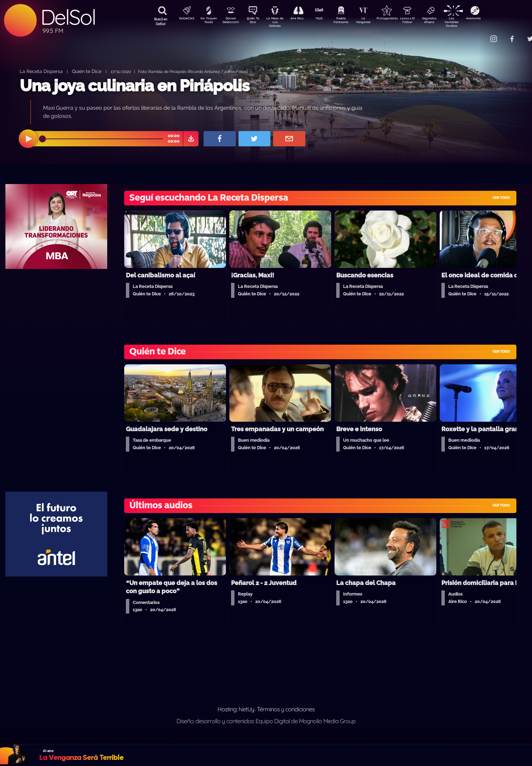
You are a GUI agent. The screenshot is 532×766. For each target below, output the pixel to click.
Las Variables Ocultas (469, 22)
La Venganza (374, 21)
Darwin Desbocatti (232, 21)
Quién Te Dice (256, 21)
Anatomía (493, 19)
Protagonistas (398, 19)
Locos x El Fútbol (422, 21)
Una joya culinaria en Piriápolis (135, 86)
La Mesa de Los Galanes (279, 22)
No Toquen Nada (208, 21)
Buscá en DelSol (161, 21)
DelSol (68, 17)
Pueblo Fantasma (350, 21)
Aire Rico (303, 19)
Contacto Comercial (480, 35)
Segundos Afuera (445, 21)
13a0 (327, 19)
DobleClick (184, 19)
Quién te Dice (87, 71)
